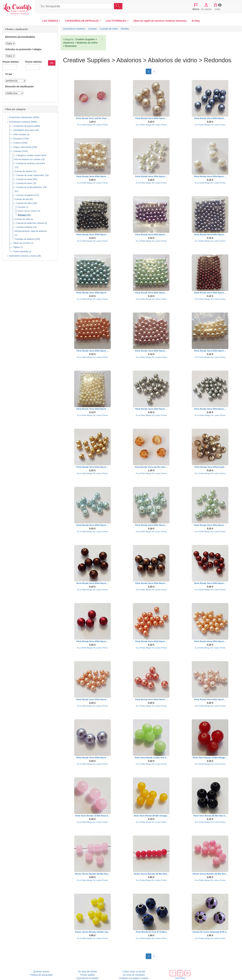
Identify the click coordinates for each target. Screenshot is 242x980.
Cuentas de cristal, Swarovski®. (30, 175)
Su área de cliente (88, 972)
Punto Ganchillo (21, 252)
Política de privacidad (41, 975)
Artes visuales (20, 134)
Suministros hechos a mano (23, 256)
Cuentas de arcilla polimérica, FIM (31, 187)
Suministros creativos (19, 122)
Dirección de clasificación (19, 87)
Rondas (22, 215)
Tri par (9, 74)
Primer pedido (88, 975)
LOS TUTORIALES (117, 21)
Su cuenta (206, 6)
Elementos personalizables (20, 37)
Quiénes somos (41, 972)
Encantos (18, 139)
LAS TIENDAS (51, 21)
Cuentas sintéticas (24, 227)
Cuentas (17, 151)
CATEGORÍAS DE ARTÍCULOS (83, 21)
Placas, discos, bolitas (27, 211)
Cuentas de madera (24, 171)
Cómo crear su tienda (134, 972)
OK (52, 63)
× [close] (102, 39)
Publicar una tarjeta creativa (134, 978)
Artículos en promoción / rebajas (23, 49)
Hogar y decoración (22, 147)
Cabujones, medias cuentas (29, 155)
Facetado (22, 207)
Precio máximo (34, 62)
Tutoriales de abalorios (25, 239)
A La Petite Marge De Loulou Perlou (92, 125)
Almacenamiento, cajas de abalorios (31, 231)
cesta (217, 6)
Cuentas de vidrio (24, 203)
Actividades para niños (24, 130)
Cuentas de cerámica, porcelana (31, 163)
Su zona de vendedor (134, 975)
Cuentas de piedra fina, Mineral (30, 223)
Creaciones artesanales (21, 117)
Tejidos (17, 247)
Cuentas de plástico (25, 195)
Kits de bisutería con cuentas (28, 159)
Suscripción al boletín (88, 978)
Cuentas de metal (24, 179)
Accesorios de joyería (23, 126)
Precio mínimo (11, 62)
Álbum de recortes (22, 243)
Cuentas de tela (22, 199)
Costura (17, 143)
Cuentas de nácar (24, 183)
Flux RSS (180, 978)
